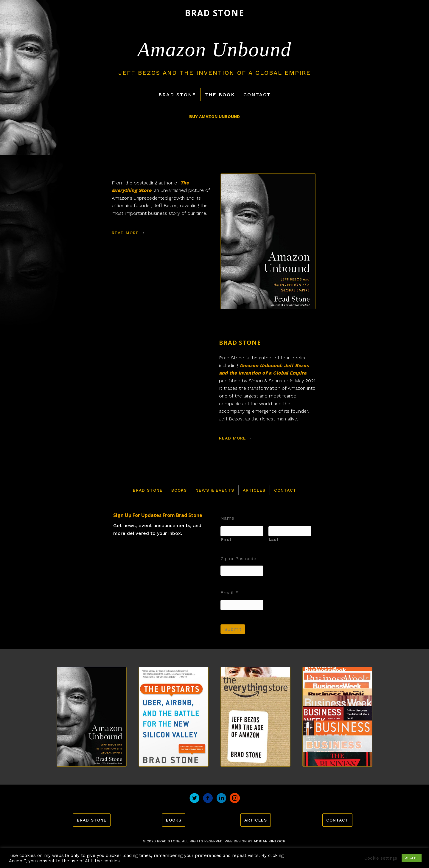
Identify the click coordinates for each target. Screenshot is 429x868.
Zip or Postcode (238, 559)
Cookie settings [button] (381, 858)
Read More (128, 233)
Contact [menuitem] (257, 95)
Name (227, 518)
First (226, 539)
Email (230, 593)
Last (274, 539)
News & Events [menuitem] (215, 490)
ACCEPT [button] (412, 858)
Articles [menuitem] (254, 490)
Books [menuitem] (179, 490)
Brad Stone (240, 343)
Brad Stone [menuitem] (177, 95)
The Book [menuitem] (220, 95)
